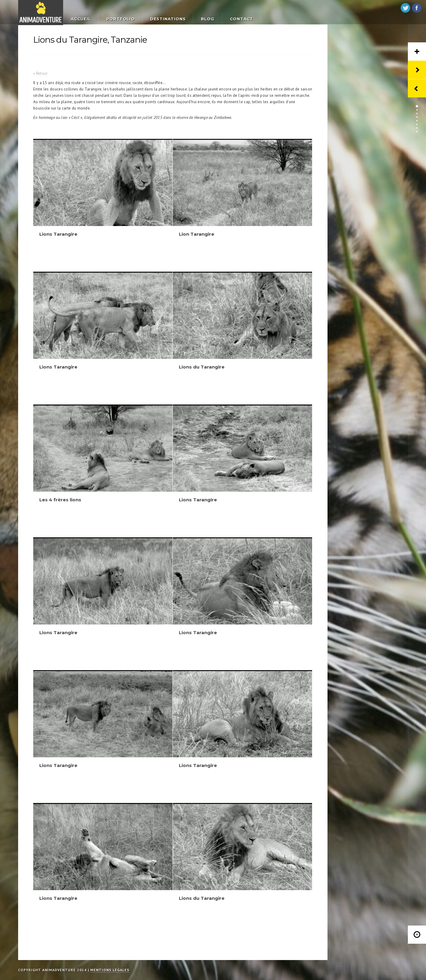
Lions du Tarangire (202, 367)
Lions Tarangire (58, 234)
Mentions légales (110, 970)
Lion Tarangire (197, 234)
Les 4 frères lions (60, 500)
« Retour (40, 73)
